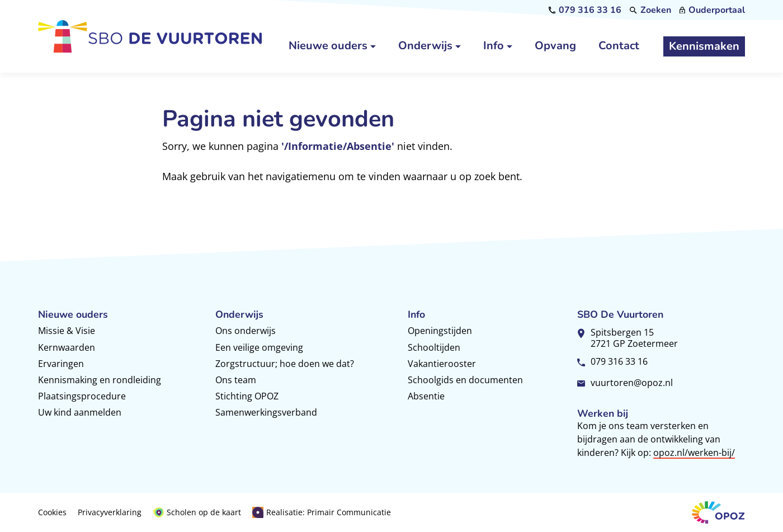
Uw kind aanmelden (80, 412)
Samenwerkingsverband (266, 412)
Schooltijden (434, 347)
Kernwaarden (67, 347)
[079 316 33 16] (585, 10)
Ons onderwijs (246, 331)
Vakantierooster (442, 364)
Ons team (236, 380)
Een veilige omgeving (259, 347)
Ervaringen (61, 364)
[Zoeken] (650, 10)
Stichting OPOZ (247, 396)
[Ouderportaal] (712, 10)
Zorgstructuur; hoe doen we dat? (285, 364)
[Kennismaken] (704, 46)
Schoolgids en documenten (465, 380)
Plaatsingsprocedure (82, 396)
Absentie (426, 396)
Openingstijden (440, 331)
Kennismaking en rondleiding (100, 380)
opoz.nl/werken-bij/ (694, 453)
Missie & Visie (67, 331)
